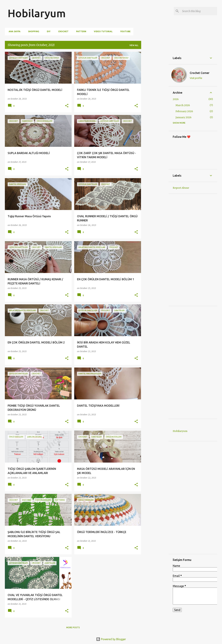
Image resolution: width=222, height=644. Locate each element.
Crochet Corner (200, 73)
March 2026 (183, 105)
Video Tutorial (102, 31)
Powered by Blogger (111, 639)
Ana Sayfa (14, 31)
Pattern (80, 31)
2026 (176, 99)
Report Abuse (181, 188)
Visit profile (196, 78)
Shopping (33, 31)
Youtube (124, 31)
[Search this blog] (199, 11)
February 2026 (184, 111)
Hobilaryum (37, 13)
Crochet (62, 31)
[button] (67, 106)
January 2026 (183, 117)
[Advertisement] (155, 104)
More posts (73, 627)
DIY (48, 31)
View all (134, 45)
